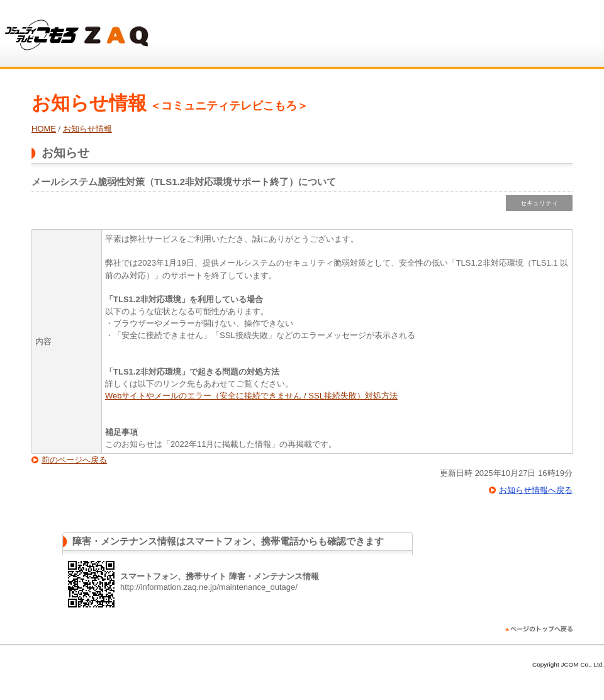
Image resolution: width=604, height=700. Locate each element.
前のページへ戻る (74, 460)
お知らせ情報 (87, 129)
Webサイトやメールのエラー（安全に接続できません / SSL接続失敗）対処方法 (251, 396)
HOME (44, 129)
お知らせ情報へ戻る (536, 490)
